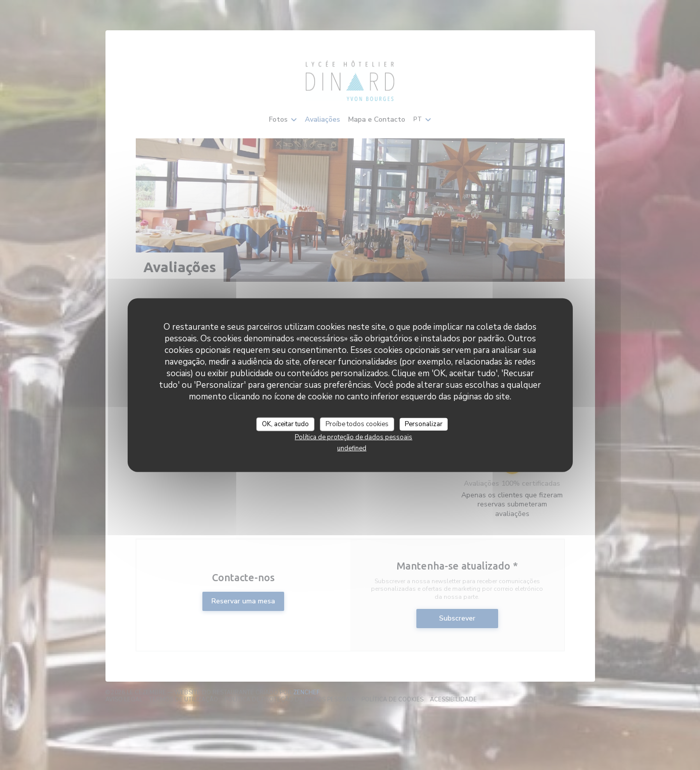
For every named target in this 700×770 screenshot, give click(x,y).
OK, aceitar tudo (285, 424)
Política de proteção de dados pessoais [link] (354, 437)
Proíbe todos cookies (357, 424)
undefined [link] (352, 448)
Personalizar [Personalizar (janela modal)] (424, 424)
